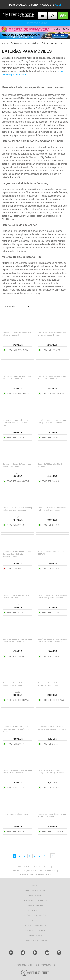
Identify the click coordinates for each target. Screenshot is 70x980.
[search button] (52, 16)
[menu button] (42, 16)
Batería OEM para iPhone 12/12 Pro (17, 814)
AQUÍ (58, 5)
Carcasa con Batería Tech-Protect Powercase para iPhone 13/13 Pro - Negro (16, 729)
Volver (6, 43)
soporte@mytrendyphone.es (35, 874)
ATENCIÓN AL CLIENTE (35, 890)
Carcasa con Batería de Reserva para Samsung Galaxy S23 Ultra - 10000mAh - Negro (17, 554)
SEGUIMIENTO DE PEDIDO (35, 901)
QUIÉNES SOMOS (35, 906)
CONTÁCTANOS (35, 936)
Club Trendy (35, 911)
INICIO (35, 885)
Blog (35, 921)
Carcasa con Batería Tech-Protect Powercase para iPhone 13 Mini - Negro (16, 423)
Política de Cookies (35, 931)
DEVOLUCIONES (35, 896)
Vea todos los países (35, 926)
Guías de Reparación (35, 916)
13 (53, 856)
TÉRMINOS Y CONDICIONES (35, 941)
